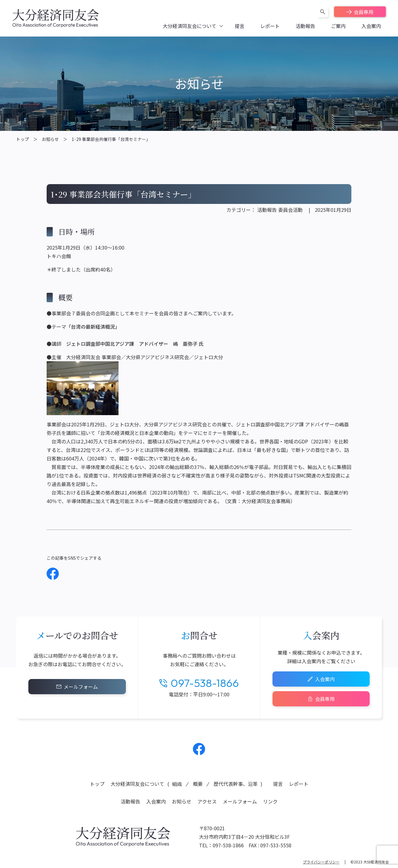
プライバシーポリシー (321, 862)
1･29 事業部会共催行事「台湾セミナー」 (111, 139)
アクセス (207, 801)
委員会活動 (290, 210)
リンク (270, 801)
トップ (23, 139)
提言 (278, 784)
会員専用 (364, 12)
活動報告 (267, 210)
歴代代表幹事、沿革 (236, 784)
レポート (299, 784)
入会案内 (325, 679)
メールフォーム (81, 687)
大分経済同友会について (137, 784)
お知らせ (50, 139)
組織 (177, 784)
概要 (198, 784)
